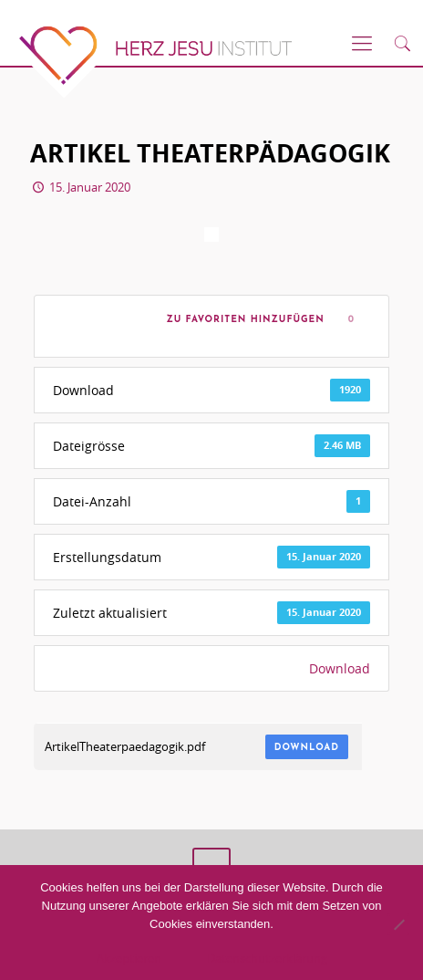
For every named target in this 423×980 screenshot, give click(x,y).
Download (340, 668)
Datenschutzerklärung (267, 958)
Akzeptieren (129, 958)
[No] (398, 924)
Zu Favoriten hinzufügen (242, 320)
